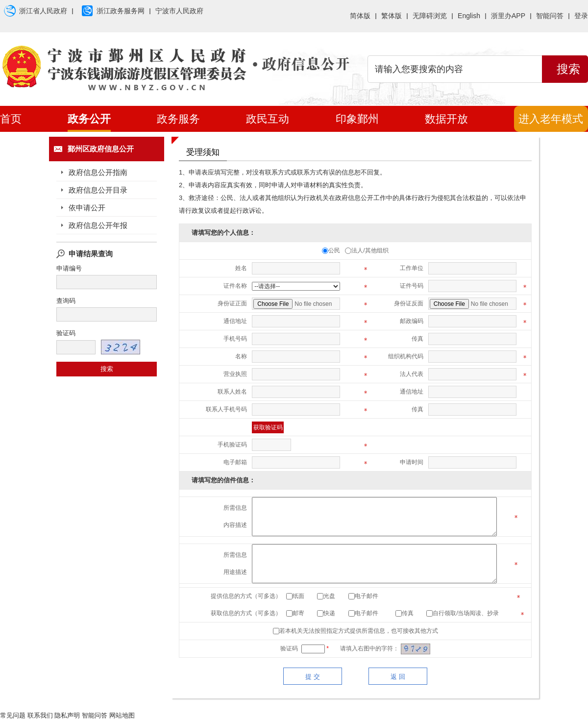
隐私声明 (67, 715)
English (469, 16)
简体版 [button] (360, 16)
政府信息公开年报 (98, 225)
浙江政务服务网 (111, 11)
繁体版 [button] (392, 16)
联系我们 (40, 715)
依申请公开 (87, 208)
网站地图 (122, 715)
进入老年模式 (551, 119)
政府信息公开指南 (98, 172)
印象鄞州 (357, 119)
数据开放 (446, 119)
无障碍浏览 (430, 16)
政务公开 (89, 119)
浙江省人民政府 (34, 11)
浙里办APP (508, 16)
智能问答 (550, 16)
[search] (455, 69)
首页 (11, 119)
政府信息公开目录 (98, 190)
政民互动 (268, 119)
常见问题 (13, 715)
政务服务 (178, 119)
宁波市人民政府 (179, 11)
